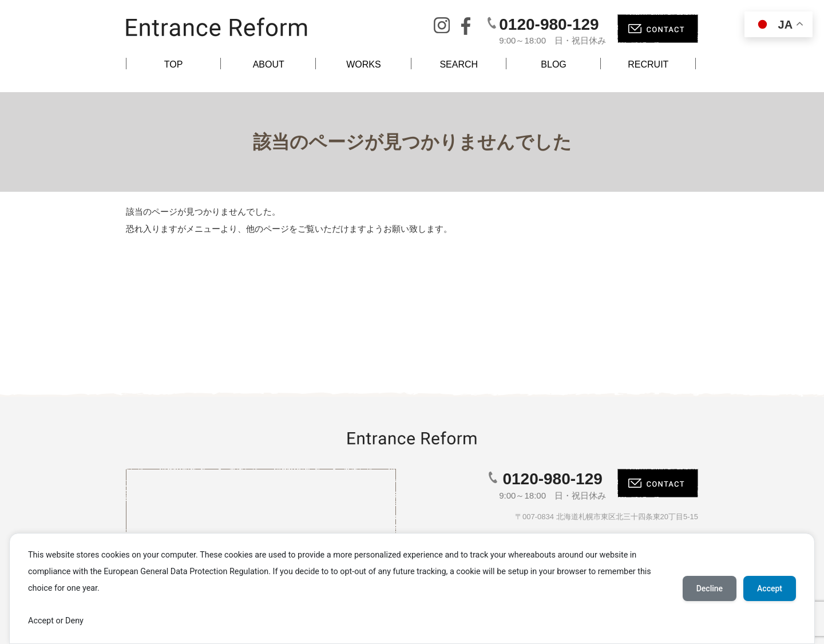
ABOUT (269, 64)
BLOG (553, 64)
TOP (174, 64)
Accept (770, 588)
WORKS (363, 64)
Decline (710, 588)
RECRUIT (648, 64)
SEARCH (459, 64)
